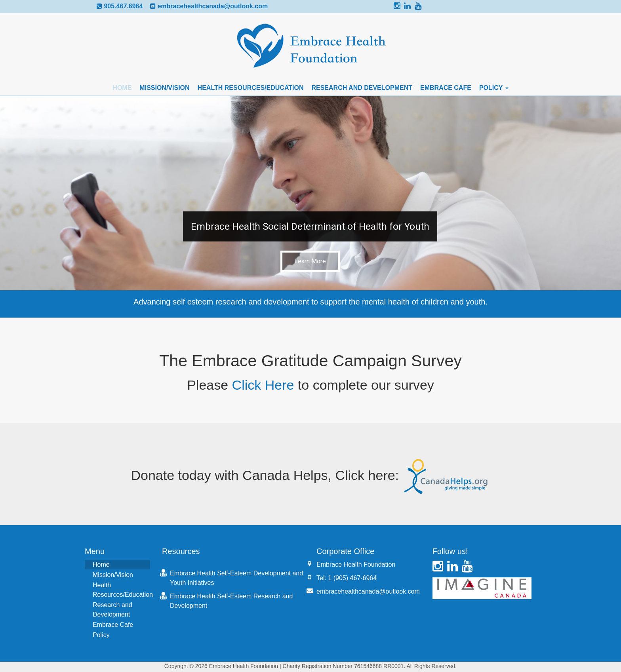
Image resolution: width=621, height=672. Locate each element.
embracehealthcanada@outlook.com (212, 6)
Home (122, 88)
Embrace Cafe (446, 88)
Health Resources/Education (251, 88)
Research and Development (362, 88)
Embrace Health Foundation (356, 564)
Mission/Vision (164, 88)
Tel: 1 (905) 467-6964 (347, 578)
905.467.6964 (123, 6)
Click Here (263, 385)
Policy (494, 88)
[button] (310, 193)
